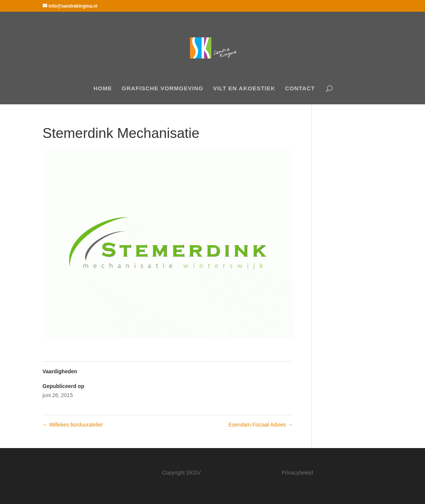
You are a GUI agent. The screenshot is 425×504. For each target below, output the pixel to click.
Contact (300, 89)
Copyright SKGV (182, 473)
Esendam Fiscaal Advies (261, 425)
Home (103, 89)
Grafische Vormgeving (162, 89)
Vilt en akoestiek (244, 89)
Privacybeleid (297, 473)
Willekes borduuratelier (73, 425)
